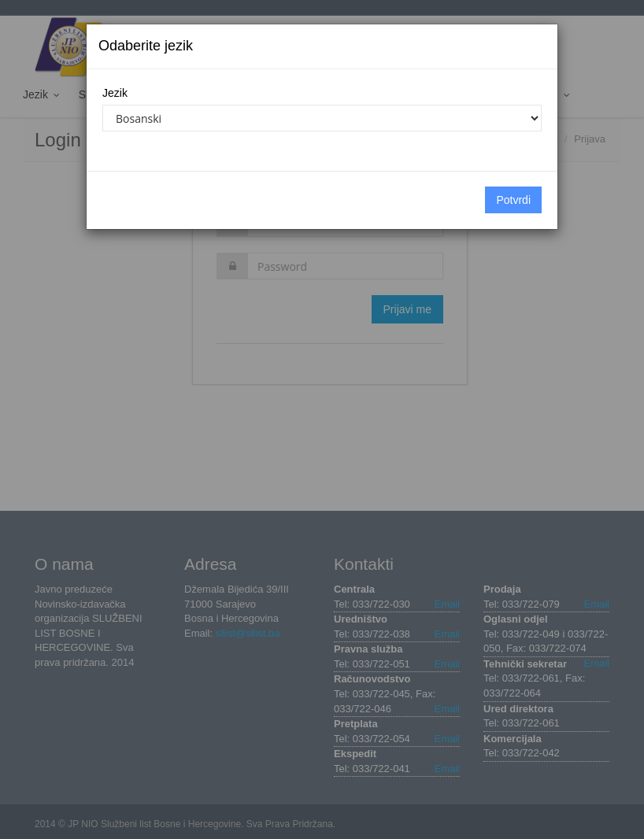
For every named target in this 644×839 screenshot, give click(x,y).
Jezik (115, 93)
